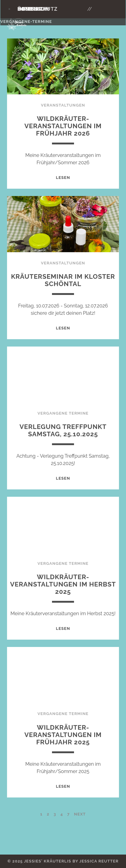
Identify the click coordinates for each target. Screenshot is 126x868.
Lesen (63, 178)
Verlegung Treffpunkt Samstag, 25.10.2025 (63, 430)
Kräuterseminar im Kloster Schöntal (63, 280)
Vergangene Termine (63, 413)
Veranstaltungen (63, 105)
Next (80, 814)
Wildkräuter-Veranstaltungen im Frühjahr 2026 (63, 126)
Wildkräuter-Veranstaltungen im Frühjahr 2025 (63, 735)
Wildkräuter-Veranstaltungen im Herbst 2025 (63, 584)
